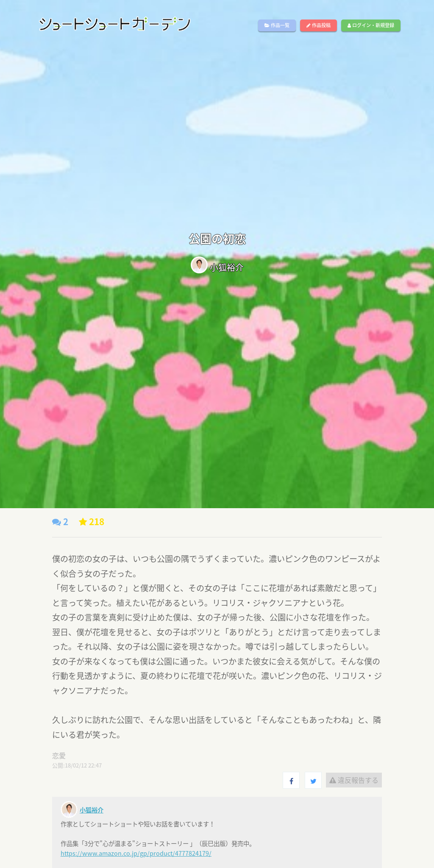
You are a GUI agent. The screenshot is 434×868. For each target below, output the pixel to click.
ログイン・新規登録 (371, 25)
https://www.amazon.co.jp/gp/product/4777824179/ (136, 853)
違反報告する (354, 780)
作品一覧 (277, 25)
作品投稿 (319, 25)
